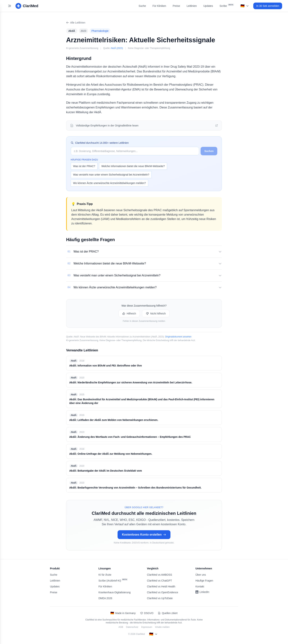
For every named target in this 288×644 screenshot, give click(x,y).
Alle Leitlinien (76, 23)
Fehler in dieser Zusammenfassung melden (144, 321)
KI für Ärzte (105, 575)
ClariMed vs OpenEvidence (163, 592)
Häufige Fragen (204, 581)
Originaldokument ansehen (178, 337)
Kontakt (200, 586)
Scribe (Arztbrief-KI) (113, 580)
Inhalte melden (162, 627)
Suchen (209, 151)
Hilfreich (129, 314)
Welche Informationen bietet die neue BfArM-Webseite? (133, 166)
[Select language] (245, 6)
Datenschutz (132, 627)
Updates (208, 6)
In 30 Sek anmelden (268, 6)
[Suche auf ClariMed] (135, 151)
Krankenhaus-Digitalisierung (115, 592)
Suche (142, 6)
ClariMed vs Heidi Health (161, 586)
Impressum (147, 627)
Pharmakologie (100, 31)
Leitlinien (192, 6)
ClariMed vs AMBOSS (160, 575)
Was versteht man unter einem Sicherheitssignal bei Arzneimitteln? (111, 175)
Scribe (227, 6)
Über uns (201, 575)
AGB (121, 627)
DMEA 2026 (105, 598)
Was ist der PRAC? (84, 166)
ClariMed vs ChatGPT (159, 581)
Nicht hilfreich (156, 314)
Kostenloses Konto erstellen (144, 535)
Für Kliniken (159, 6)
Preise (176, 6)
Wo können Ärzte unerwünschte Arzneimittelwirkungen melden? (109, 183)
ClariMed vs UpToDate (160, 598)
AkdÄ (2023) (117, 48)
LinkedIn (202, 592)
